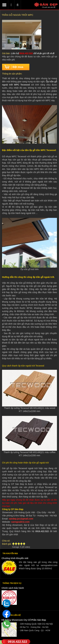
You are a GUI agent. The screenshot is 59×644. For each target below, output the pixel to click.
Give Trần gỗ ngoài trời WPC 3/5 (19, 544)
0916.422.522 (14, 642)
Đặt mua (18, 67)
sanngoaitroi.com (20, 522)
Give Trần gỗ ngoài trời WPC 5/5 (24, 544)
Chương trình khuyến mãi (15, 558)
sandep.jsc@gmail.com (21, 519)
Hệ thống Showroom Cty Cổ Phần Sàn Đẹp (24, 620)
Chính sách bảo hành (13, 588)
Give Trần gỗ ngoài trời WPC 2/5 (16, 544)
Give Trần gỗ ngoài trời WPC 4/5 (21, 544)
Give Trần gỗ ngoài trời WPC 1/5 (13, 544)
